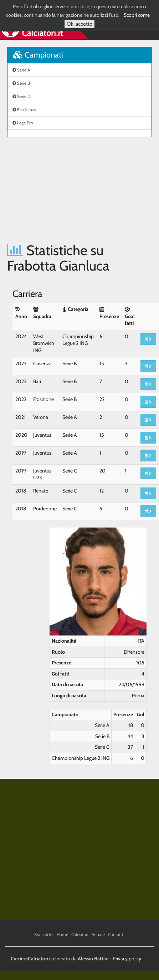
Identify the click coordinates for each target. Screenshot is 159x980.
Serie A (21, 70)
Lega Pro (23, 123)
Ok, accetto (79, 24)
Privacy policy (127, 959)
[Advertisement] (67, 190)
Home (62, 934)
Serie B (21, 83)
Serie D (22, 96)
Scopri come (137, 15)
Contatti (116, 934)
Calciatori (80, 934)
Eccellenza (24, 110)
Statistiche (44, 934)
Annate (98, 934)
